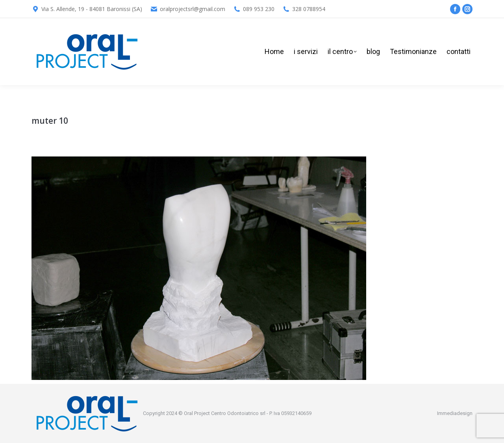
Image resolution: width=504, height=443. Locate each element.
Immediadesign (455, 413)
